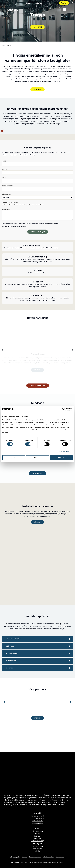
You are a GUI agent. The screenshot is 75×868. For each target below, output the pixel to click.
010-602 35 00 (37, 821)
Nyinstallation (9, 205)
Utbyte (19, 205)
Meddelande (6, 209)
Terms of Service (56, 862)
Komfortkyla (38, 849)
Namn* (4, 161)
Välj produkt (6, 194)
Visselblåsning (60, 857)
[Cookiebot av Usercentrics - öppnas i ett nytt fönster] (64, 409)
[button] (2, 350)
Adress (4, 169)
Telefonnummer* (7, 186)
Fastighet (38, 3)
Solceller (37, 834)
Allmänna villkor (49, 857)
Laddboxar (37, 838)
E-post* (5, 178)
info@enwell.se (37, 823)
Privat (28, 3)
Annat (42, 205)
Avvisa (14, 458)
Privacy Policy (45, 862)
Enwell (4, 45)
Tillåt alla (61, 458)
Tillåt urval (38, 458)
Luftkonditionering (37, 841)
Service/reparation (31, 205)
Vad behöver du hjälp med (10, 203)
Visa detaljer (64, 452)
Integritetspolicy (15, 857)
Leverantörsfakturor (35, 857)
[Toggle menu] (65, 10)
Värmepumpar (38, 831)
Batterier (37, 836)
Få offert (64, 3)
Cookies (25, 857)
